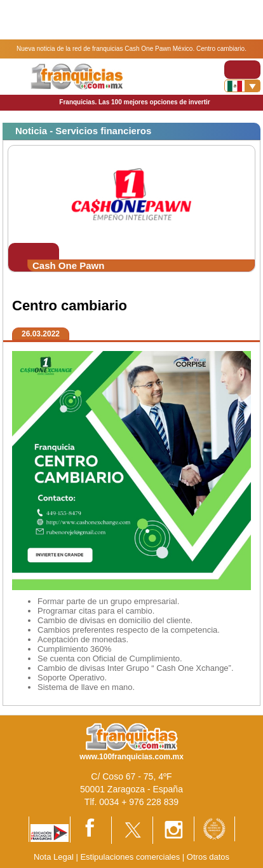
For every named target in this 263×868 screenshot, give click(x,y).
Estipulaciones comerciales (131, 857)
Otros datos (208, 857)
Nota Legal (54, 857)
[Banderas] (242, 86)
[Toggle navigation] (242, 70)
